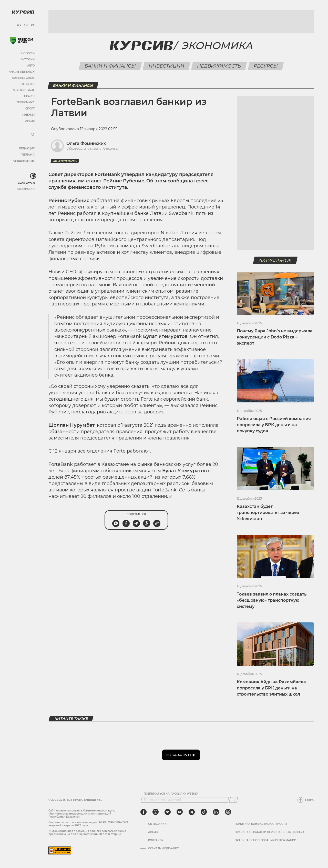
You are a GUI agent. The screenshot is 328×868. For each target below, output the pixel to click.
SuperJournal (24, 90)
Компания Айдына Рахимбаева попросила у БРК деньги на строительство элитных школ (271, 688)
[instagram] (156, 812)
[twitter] (168, 812)
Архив (30, 121)
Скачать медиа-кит (163, 849)
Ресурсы (266, 66)
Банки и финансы (110, 66)
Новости (28, 53)
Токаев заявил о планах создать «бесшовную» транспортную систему (272, 600)
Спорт (30, 109)
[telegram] (192, 812)
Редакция (27, 149)
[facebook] (143, 812)
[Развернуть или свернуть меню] (33, 135)
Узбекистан (25, 189)
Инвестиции (166, 66)
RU (19, 26)
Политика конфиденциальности (261, 824)
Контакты (156, 840)
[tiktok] (204, 812)
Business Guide (23, 78)
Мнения (28, 115)
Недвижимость (219, 66)
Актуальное (275, 260)
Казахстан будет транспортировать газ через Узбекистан (268, 513)
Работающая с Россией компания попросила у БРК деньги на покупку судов (274, 425)
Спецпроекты (24, 161)
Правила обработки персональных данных (269, 832)
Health (29, 96)
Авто (31, 66)
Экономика (25, 102)
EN (26, 26)
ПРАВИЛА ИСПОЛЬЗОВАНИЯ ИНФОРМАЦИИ (265, 840)
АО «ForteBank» (65, 161)
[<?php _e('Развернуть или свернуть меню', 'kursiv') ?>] (33, 176)
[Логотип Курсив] (23, 12)
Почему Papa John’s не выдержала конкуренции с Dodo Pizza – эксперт (275, 337)
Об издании (157, 824)
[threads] (228, 812)
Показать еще (181, 755)
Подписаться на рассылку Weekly (171, 794)
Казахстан (26, 183)
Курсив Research (22, 72)
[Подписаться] (233, 800)
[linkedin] (216, 812)
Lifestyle (28, 84)
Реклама (28, 155)
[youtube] (180, 812)
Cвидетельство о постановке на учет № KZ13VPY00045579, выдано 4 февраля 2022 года (88, 824)
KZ (33, 26)
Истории (28, 59)
